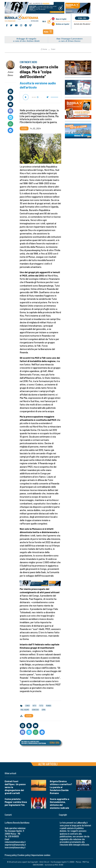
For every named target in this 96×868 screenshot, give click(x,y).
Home (44, 49)
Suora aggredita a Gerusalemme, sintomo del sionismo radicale (60, 803)
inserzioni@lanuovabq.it (15, 847)
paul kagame (25, 710)
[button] (48, 32)
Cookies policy (24, 855)
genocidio (35, 710)
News (61, 19)
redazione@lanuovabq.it (15, 842)
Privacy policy (11, 855)
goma (44, 710)
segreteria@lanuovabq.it (15, 845)
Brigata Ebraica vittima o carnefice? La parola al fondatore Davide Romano (61, 787)
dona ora (82, 18)
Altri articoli (48, 764)
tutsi (41, 706)
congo (27, 706)
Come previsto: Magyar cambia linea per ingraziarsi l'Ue (16, 802)
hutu (34, 706)
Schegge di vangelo (26, 39)
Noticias (62, 24)
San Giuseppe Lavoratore (70, 39)
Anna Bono (10, 74)
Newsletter (82, 24)
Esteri (53, 49)
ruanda (49, 706)
